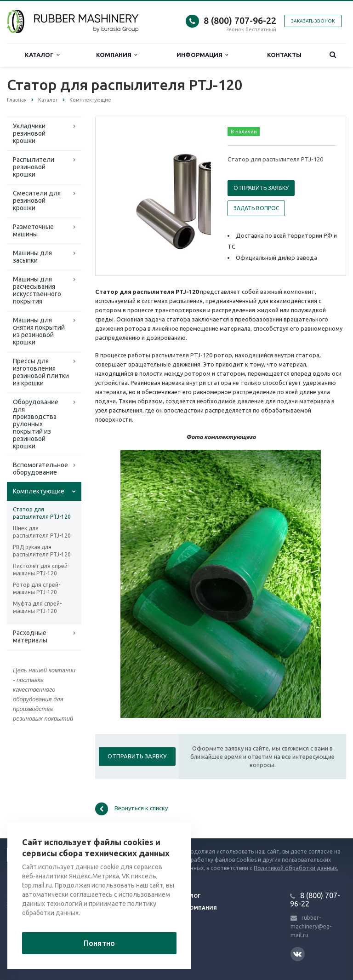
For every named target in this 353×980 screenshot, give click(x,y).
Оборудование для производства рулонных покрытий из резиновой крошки (36, 424)
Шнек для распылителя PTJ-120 (42, 532)
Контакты (284, 55)
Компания (117, 55)
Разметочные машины (33, 230)
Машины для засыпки (32, 257)
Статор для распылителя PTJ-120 (42, 513)
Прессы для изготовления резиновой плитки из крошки (41, 372)
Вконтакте (297, 954)
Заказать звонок (313, 21)
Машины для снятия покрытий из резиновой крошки (39, 331)
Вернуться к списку (131, 809)
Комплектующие (39, 491)
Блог (194, 896)
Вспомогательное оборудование (40, 469)
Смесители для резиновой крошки (37, 201)
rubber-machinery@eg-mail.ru (311, 926)
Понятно (99, 943)
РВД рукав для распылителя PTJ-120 (42, 551)
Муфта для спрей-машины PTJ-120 (37, 607)
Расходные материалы (30, 636)
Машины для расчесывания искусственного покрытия (37, 290)
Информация (202, 55)
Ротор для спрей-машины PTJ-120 (37, 588)
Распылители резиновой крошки (34, 167)
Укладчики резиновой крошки (29, 133)
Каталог (42, 55)
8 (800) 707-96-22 (240, 20)
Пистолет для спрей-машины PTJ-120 (41, 570)
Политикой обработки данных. (296, 868)
